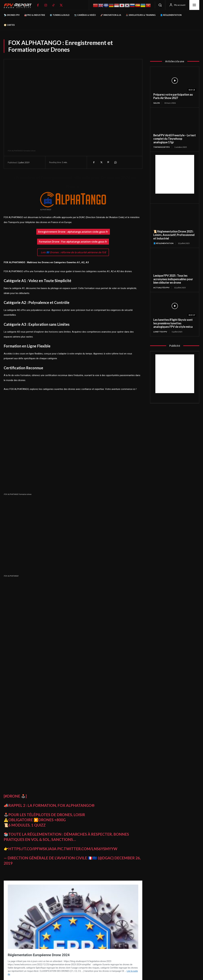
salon (157, 103)
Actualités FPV (161, 288)
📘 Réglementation (163, 243)
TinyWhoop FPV (162, 147)
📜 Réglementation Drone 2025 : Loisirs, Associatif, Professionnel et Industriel (174, 235)
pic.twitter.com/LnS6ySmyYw (87, 849)
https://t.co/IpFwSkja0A (32, 849)
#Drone (12, 796)
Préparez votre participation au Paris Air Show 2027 (173, 96)
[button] (160, 5)
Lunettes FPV (160, 332)
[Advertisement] (175, 174)
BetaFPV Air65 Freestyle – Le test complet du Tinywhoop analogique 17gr (175, 139)
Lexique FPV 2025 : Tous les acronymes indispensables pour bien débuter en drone (173, 279)
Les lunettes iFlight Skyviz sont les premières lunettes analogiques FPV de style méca (173, 323)
